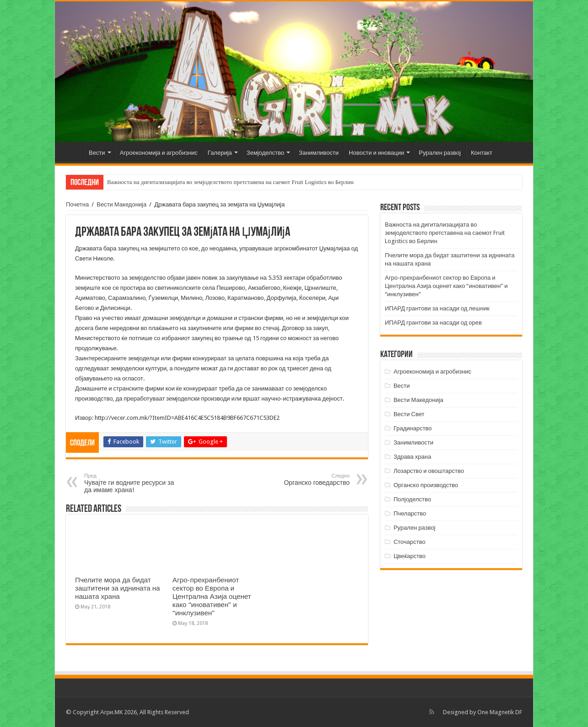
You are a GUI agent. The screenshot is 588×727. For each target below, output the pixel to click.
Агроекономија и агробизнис (159, 153)
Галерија (220, 153)
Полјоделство (412, 499)
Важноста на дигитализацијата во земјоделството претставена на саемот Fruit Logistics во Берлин (230, 182)
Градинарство (413, 428)
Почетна (71, 152)
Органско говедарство (303, 480)
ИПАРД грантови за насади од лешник (437, 308)
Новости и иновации (376, 153)
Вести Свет (409, 414)
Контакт (482, 153)
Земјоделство (265, 153)
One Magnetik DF (500, 712)
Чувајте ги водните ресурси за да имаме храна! (131, 483)
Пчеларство (410, 513)
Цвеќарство (410, 556)
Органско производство (426, 485)
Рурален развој (440, 153)
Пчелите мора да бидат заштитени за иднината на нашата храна (118, 588)
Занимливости (319, 153)
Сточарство (410, 542)
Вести (97, 153)
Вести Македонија (121, 204)
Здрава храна (412, 457)
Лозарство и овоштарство (429, 471)
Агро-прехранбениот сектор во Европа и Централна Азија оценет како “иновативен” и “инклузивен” (212, 597)
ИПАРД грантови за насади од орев (433, 323)
